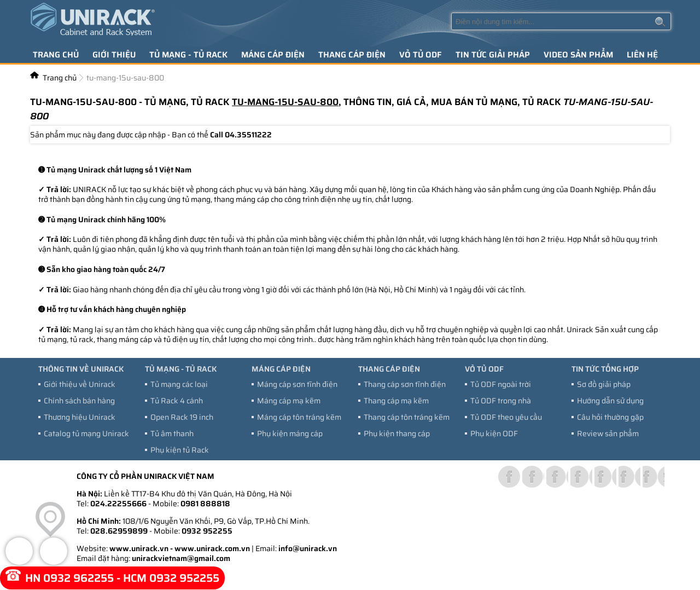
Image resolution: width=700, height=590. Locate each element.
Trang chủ (56, 55)
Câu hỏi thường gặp (610, 417)
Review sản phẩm (608, 433)
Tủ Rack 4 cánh (177, 401)
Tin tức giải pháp (493, 55)
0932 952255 (207, 531)
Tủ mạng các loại (179, 384)
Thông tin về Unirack (81, 369)
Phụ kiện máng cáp (290, 433)
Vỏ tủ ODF (421, 55)
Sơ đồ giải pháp (604, 384)
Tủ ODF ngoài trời (501, 384)
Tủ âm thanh (172, 433)
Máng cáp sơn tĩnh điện (297, 384)
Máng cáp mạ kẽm (289, 401)
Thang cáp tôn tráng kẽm (407, 417)
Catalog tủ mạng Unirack (86, 433)
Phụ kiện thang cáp (397, 433)
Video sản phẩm (578, 55)
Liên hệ (642, 55)
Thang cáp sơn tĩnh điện (405, 384)
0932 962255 (78, 578)
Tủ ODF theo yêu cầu (506, 417)
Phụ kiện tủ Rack (180, 450)
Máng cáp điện (273, 55)
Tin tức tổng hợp (605, 369)
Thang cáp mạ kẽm (396, 401)
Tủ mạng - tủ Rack (188, 55)
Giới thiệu (114, 55)
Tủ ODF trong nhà (501, 401)
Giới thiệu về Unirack (80, 384)
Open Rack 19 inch (182, 417)
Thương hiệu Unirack (80, 417)
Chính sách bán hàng (79, 401)
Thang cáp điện (352, 55)
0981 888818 (205, 504)
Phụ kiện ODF (494, 433)
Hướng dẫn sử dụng (610, 401)
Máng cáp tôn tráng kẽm (299, 417)
